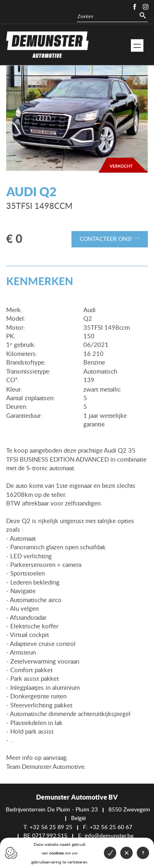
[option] (77, 118)
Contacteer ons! (110, 239)
